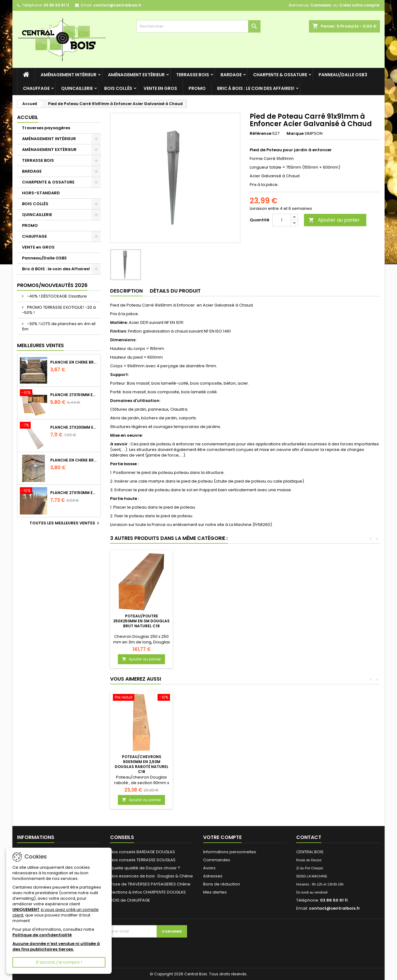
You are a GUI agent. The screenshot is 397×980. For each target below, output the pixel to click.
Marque (295, 134)
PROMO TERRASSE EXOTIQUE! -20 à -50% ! (59, 310)
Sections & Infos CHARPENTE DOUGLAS (148, 892)
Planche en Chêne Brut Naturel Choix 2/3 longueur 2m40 (74, 362)
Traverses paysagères (46, 128)
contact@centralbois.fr (117, 5)
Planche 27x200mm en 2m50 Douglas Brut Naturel (74, 427)
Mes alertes (215, 892)
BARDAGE (231, 75)
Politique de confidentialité (42, 935)
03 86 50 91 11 (56, 5)
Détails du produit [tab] (175, 291)
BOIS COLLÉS (118, 88)
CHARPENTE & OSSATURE (280, 75)
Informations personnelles (230, 852)
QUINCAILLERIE (77, 88)
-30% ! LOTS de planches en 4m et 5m (59, 326)
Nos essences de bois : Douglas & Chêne (152, 876)
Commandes (217, 860)
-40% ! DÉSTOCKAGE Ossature (56, 296)
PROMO (197, 88)
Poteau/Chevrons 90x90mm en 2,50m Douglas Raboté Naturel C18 (142, 764)
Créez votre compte (359, 5)
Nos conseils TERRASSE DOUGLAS (143, 860)
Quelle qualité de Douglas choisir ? (145, 868)
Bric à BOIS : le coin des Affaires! (256, 88)
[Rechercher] (198, 26)
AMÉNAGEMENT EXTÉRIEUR (136, 75)
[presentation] (133, 950)
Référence (261, 134)
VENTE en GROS (160, 88)
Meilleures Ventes (40, 345)
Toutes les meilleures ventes (65, 523)
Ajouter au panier (334, 220)
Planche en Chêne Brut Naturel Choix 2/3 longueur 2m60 (74, 460)
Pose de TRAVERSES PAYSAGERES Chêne (150, 884)
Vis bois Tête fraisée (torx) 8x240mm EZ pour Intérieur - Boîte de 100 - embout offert (210, 623)
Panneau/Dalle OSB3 (343, 75)
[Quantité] (282, 220)
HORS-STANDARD (41, 193)
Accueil (28, 117)
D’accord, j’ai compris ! (59, 962)
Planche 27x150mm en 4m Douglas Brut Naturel (74, 493)
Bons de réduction (222, 884)
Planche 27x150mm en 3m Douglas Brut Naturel (74, 395)
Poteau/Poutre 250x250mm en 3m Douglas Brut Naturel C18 (279, 621)
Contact (309, 837)
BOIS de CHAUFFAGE (130, 900)
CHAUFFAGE (36, 88)
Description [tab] (126, 291)
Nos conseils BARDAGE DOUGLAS (143, 852)
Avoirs (209, 868)
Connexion (321, 5)
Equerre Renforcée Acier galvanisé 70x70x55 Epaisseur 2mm (141, 621)
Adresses (213, 876)
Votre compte (222, 837)
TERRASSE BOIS (193, 75)
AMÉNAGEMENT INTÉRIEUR (69, 75)
